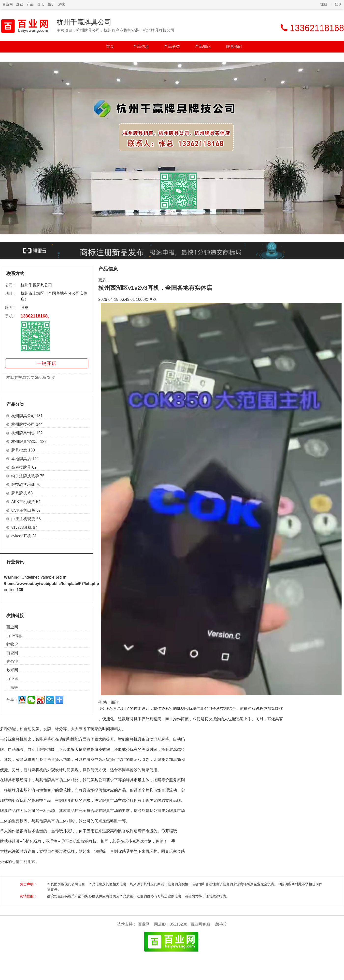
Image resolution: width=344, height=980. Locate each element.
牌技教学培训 (23, 484)
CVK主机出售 (23, 510)
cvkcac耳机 (21, 536)
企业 (20, 4)
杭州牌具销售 (23, 433)
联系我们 (234, 46)
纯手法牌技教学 (25, 476)
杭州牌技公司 (23, 424)
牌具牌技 (19, 493)
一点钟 (12, 687)
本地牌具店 (21, 459)
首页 (110, 46)
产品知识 (203, 46)
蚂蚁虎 (12, 644)
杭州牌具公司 (23, 416)
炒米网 (12, 670)
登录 (338, 4)
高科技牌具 (21, 467)
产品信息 (141, 46)
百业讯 (12, 679)
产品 (30, 4)
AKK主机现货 (23, 502)
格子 (51, 4)
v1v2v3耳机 (21, 527)
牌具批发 (19, 450)
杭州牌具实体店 (25, 442)
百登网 (12, 653)
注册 (324, 4)
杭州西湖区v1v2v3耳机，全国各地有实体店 (155, 288)
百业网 (8, 4)
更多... (104, 280)
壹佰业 (12, 661)
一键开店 (47, 363)
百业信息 (14, 636)
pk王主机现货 (23, 519)
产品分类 (172, 46)
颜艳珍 (221, 924)
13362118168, (35, 316)
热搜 (61, 4)
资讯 (41, 4)
